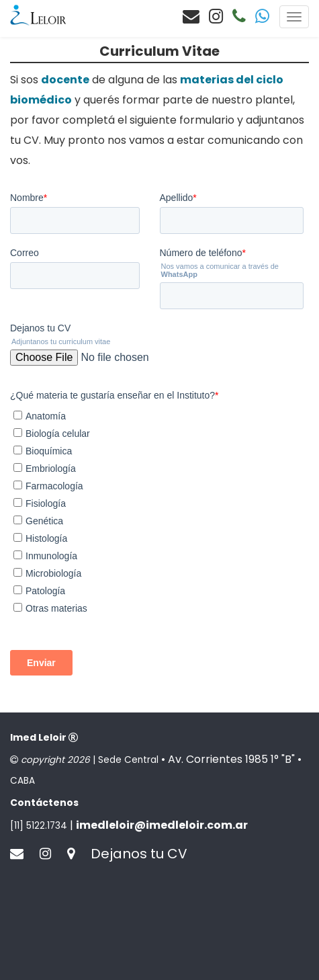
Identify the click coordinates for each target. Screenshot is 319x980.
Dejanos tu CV (139, 956)
